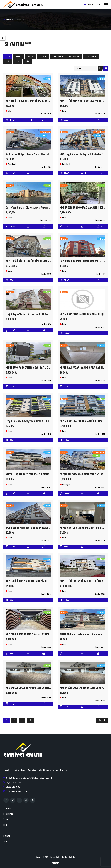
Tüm (8, 56)
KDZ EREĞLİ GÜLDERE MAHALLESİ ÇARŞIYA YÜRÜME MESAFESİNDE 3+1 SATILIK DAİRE (51, 688)
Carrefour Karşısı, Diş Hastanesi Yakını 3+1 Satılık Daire (36, 207)
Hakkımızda (8, 814)
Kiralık (19, 56)
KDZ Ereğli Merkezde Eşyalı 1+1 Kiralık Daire (84, 154)
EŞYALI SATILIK (74, 56)
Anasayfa (10, 20)
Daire (27, 61)
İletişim (7, 841)
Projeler (43, 56)
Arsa (5, 830)
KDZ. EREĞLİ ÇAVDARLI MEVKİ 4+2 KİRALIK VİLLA (31, 101)
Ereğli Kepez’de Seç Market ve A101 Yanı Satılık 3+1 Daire (37, 314)
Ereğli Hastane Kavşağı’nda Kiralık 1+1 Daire (29, 421)
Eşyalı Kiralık (58, 56)
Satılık (30, 56)
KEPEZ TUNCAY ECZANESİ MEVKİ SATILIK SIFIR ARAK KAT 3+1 (38, 367)
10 (30, 720)
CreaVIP (55, 863)
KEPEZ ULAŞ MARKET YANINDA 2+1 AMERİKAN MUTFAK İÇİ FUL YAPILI (42, 474)
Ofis (8, 61)
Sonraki (102, 720)
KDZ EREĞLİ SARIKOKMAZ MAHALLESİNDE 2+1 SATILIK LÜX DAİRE (40, 634)
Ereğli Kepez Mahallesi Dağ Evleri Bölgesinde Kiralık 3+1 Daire (39, 528)
